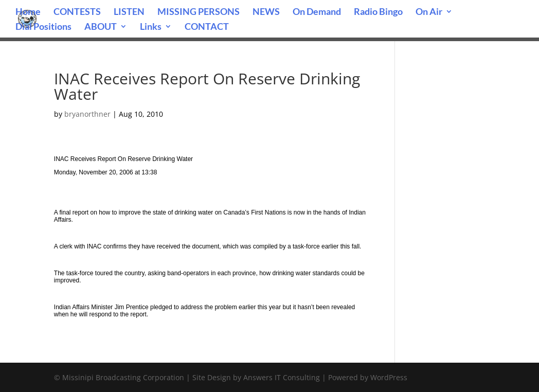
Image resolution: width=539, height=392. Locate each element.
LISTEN (129, 12)
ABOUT (101, 27)
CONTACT (207, 27)
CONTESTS (77, 12)
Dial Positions (43, 27)
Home (28, 12)
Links (151, 27)
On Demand (317, 12)
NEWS (266, 12)
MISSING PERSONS (199, 12)
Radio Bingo (378, 12)
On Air (429, 12)
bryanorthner (87, 114)
